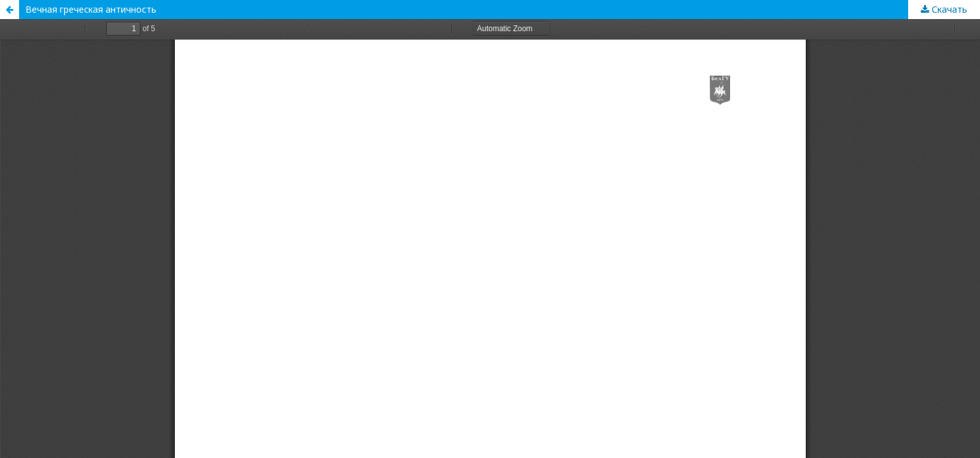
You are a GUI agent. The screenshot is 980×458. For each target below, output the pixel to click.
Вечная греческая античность (91, 9)
